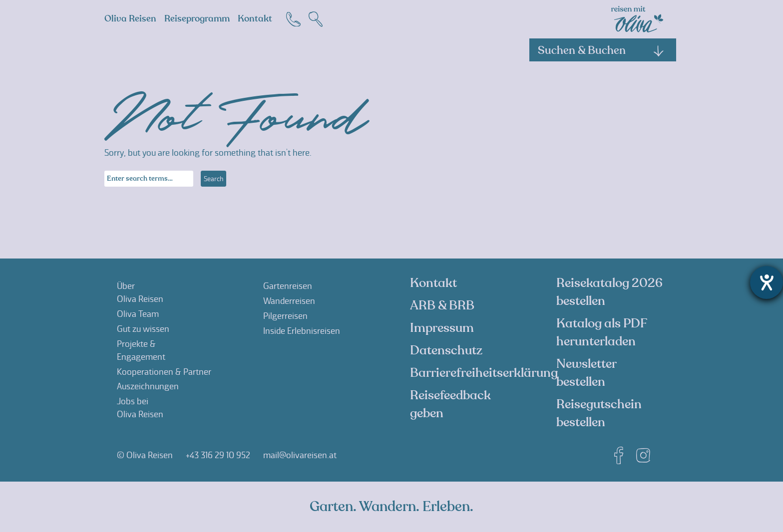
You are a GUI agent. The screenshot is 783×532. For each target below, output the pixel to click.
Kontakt (255, 19)
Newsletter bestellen (586, 373)
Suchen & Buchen (601, 50)
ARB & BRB (442, 305)
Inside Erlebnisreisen (302, 331)
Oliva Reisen (130, 19)
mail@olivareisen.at (300, 455)
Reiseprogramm (197, 19)
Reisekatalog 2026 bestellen (609, 292)
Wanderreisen (289, 301)
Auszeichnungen (148, 386)
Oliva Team (138, 314)
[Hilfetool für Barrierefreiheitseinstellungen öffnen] (767, 282)
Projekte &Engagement (141, 350)
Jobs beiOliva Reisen (140, 408)
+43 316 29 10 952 (218, 455)
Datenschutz (446, 350)
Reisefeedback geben (450, 404)
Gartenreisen (288, 286)
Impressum (442, 328)
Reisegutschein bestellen (599, 413)
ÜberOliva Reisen (140, 292)
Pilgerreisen (285, 316)
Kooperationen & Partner (164, 372)
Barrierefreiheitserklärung (484, 373)
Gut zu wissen (143, 329)
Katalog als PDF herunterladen (601, 332)
